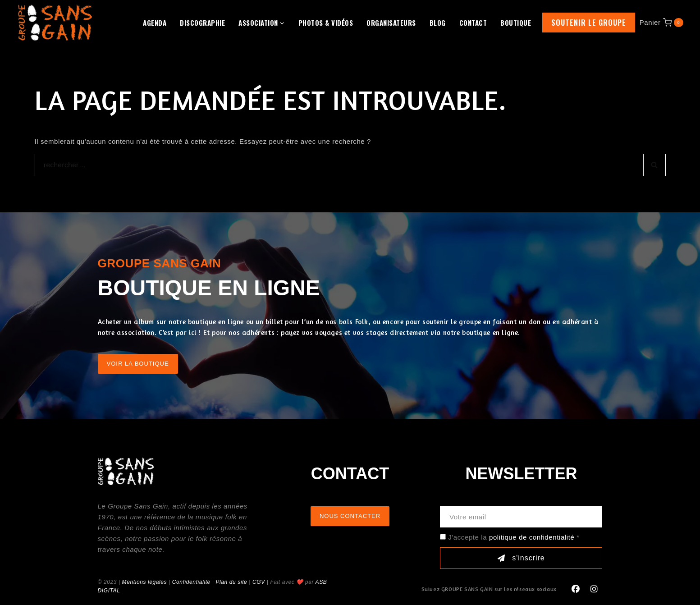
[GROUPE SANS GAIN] (55, 22)
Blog (438, 23)
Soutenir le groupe (589, 22)
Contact (473, 23)
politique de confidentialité (532, 537)
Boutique (516, 23)
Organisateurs (391, 23)
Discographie (202, 23)
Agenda (155, 23)
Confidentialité (191, 582)
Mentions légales (145, 582)
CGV (259, 582)
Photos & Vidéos (326, 23)
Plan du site (231, 582)
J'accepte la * (514, 537)
